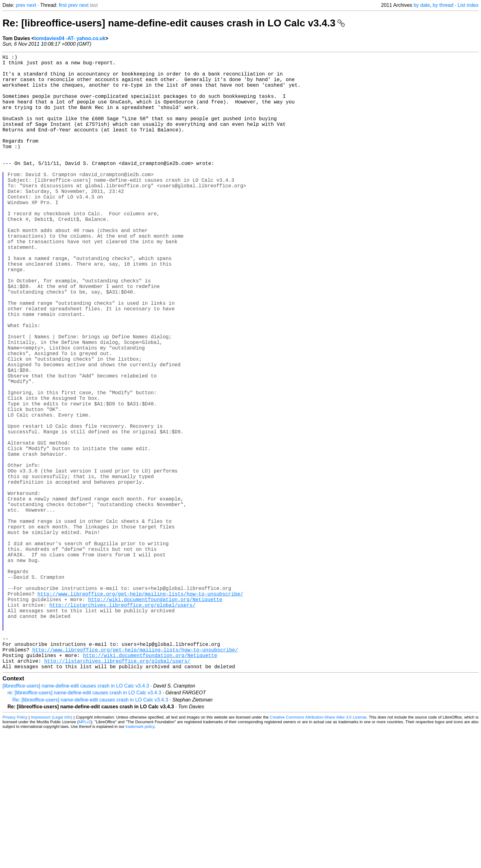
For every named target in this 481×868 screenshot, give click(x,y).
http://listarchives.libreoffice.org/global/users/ (122, 728)
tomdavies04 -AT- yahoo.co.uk (70, 38)
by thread (443, 5)
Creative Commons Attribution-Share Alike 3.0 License (318, 854)
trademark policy (140, 863)
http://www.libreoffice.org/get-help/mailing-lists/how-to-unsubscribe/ (140, 714)
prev (21, 5)
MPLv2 (85, 859)
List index (468, 5)
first (63, 5)
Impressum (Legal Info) (52, 854)
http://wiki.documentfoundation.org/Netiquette (155, 721)
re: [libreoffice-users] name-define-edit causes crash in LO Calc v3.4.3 (84, 829)
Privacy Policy (15, 854)
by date (422, 5)
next (31, 5)
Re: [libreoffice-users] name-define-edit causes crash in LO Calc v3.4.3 (174, 23)
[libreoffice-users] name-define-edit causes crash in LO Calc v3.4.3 (76, 822)
